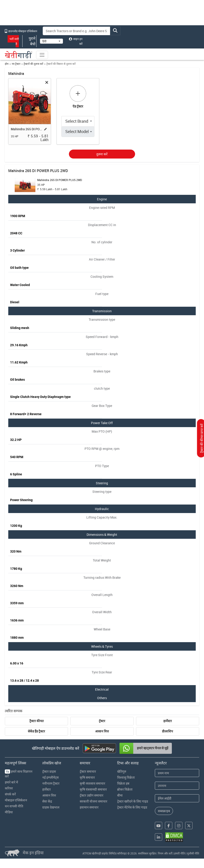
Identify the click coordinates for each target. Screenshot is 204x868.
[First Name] (177, 773)
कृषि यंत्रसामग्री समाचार (93, 789)
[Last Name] (177, 786)
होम (7, 64)
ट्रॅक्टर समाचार (88, 771)
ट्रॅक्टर (102, 721)
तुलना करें (102, 154)
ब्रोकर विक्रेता (125, 789)
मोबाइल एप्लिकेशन (16, 800)
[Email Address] (177, 798)
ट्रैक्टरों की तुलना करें (33, 64)
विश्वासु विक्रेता (126, 777)
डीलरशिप (167, 731)
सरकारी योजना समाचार (93, 801)
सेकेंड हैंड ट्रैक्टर (36, 731)
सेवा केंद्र (47, 801)
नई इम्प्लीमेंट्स (50, 777)
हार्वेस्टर (168, 721)
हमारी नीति (180, 853)
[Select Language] (51, 41)
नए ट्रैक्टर (16, 64)
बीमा (120, 795)
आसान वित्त (102, 731)
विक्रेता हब (123, 783)
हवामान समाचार (89, 807)
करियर (9, 788)
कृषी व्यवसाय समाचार (92, 783)
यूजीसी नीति (193, 853)
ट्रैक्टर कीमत (37, 721)
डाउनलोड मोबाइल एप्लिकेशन (21, 31)
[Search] (77, 31)
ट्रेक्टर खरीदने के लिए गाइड (133, 801)
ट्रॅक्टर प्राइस (49, 771)
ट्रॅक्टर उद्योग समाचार (92, 795)
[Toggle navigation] (42, 55)
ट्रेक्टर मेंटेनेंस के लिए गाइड (132, 807)
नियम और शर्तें (165, 853)
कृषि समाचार (87, 777)
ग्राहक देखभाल (51, 807)
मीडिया (9, 812)
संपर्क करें (10, 794)
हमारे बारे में (11, 782)
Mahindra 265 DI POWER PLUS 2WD (26, 129)
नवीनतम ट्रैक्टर (51, 783)
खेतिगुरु (122, 771)
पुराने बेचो (29, 41)
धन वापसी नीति (14, 806)
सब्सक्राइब (164, 811)
